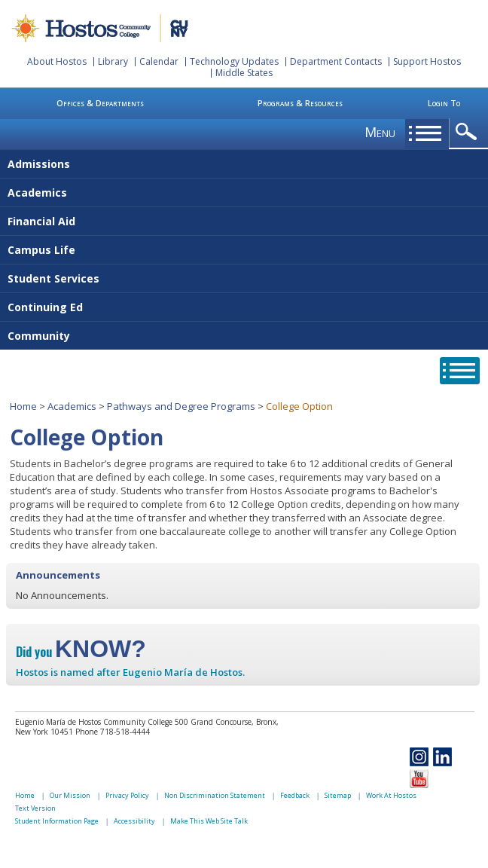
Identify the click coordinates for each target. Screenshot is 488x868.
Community (39, 336)
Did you (81, 652)
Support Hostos (427, 61)
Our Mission (70, 795)
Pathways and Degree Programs (181, 406)
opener (469, 133)
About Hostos (57, 61)
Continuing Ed (45, 307)
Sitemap (338, 795)
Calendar (159, 61)
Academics (37, 193)
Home (23, 406)
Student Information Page (57, 821)
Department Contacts (336, 61)
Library (113, 61)
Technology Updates (234, 61)
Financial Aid (41, 221)
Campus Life (41, 250)
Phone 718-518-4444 (113, 732)
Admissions (39, 164)
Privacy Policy (127, 795)
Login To (444, 103)
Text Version (35, 808)
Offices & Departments (100, 103)
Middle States (244, 73)
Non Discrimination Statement (215, 795)
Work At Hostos (391, 795)
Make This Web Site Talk (209, 821)
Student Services (53, 278)
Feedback (295, 795)
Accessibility (134, 821)
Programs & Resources (300, 103)
